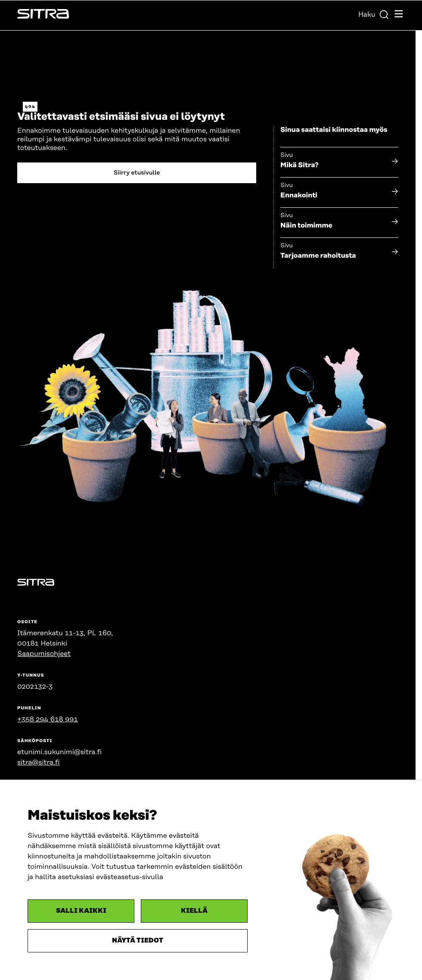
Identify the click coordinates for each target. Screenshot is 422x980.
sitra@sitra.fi (39, 762)
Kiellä (194, 911)
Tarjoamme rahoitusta (318, 256)
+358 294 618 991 (48, 719)
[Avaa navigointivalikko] (399, 15)
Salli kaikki (81, 911)
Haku (374, 15)
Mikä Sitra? (299, 165)
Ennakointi (299, 195)
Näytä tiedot (138, 941)
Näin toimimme (306, 225)
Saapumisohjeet (44, 654)
